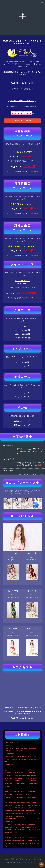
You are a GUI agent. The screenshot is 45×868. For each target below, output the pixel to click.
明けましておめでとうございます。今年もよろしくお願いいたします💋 (30, 464)
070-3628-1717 (24, 83)
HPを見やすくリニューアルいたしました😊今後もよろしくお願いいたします (30, 451)
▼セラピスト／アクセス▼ (23, 121)
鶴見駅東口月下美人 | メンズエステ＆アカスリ (23, 862)
